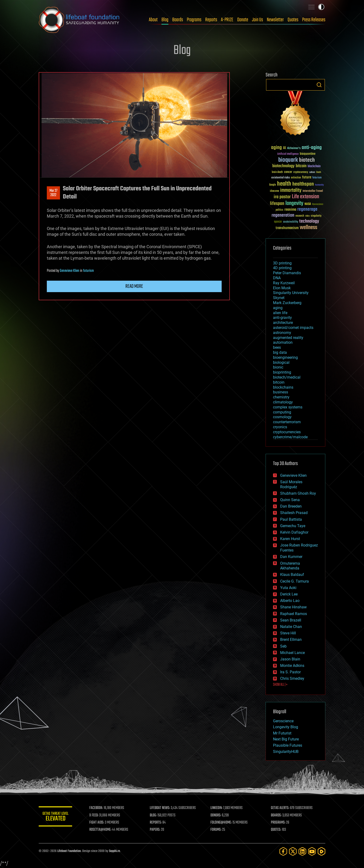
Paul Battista (291, 519)
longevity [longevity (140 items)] (294, 204)
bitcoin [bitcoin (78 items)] (301, 166)
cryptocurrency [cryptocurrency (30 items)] (301, 172)
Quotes (293, 20)
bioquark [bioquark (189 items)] (288, 160)
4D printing (282, 268)
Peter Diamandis (287, 273)
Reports (211, 20)
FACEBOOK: (96, 808)
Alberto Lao (290, 601)
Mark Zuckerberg (287, 303)
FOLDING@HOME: (221, 823)
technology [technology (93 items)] (309, 222)
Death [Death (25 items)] (319, 172)
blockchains (283, 387)
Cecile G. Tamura (294, 581)
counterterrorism (287, 422)
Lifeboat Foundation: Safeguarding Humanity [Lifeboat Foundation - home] (79, 20)
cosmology (282, 417)
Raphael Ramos (294, 614)
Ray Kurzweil (284, 283)
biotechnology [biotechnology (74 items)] (283, 166)
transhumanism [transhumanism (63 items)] (287, 228)
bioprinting (282, 372)
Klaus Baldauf (292, 575)
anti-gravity (282, 318)
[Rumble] (321, 851)
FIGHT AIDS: (97, 823)
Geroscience (283, 721)
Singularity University (291, 293)
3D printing (282, 263)
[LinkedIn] (302, 851)
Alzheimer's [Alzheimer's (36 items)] (294, 148)
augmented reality (288, 338)
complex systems (288, 407)
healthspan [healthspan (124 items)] (303, 184)
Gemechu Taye (293, 526)
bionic (278, 367)
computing (282, 412)
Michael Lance (292, 653)
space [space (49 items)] (278, 222)
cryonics (280, 427)
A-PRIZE (227, 20)
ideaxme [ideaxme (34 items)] (274, 191)
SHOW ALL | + (280, 685)
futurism (88, 271)
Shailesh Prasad (294, 513)
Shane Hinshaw (293, 607)
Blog (165, 20)
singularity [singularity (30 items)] (316, 216)
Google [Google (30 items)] (273, 185)
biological (281, 362)
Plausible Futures (288, 745)
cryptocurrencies (287, 432)
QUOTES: (276, 830)
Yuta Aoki (288, 588)
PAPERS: (155, 830)
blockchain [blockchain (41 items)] (314, 166)
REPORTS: (156, 823)
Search (319, 85)
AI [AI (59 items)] (284, 148)
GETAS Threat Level (55, 817)
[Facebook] (283, 851)
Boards (178, 20)
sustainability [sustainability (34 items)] (291, 222)
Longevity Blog (286, 727)
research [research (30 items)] (300, 216)
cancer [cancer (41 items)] (288, 172)
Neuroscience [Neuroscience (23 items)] (318, 205)
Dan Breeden (291, 506)
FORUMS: (216, 830)
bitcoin (279, 382)
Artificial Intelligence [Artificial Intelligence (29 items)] (288, 154)
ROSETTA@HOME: (100, 830)
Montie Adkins (292, 666)
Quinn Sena (290, 500)
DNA (277, 278)
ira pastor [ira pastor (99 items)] (282, 197)
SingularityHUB (286, 752)
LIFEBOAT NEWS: (160, 808)
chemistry (281, 397)
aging (278, 308)
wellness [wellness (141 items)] (308, 228)
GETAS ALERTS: (280, 808)
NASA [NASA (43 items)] (308, 204)
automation (283, 342)
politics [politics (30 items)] (279, 210)
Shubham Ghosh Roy (298, 493)
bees (277, 347)
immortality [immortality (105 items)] (291, 190)
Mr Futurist (282, 733)
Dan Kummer (291, 557)
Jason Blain (290, 659)
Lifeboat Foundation (69, 851)
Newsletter (275, 20)
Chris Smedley (292, 678)
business (281, 392)
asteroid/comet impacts (293, 328)
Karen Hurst (290, 539)
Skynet (279, 298)
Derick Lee (289, 594)
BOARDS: (276, 815)
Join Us (257, 20)
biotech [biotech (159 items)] (307, 160)
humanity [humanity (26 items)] (319, 185)
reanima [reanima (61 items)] (290, 210)
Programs (194, 20)
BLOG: (153, 815)
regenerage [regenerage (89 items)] (307, 209)
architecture (283, 323)
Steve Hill (288, 633)
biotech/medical (287, 377)
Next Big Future (286, 739)
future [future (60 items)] (307, 177)
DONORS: (216, 815)
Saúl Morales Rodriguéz (291, 484)
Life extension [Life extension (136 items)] (305, 197)
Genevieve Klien (70, 271)
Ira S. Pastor (290, 672)
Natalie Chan (291, 627)
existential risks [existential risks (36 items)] (281, 178)
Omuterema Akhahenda (290, 566)
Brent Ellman (291, 640)
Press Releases (314, 20)
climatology (283, 402)
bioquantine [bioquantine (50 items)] (308, 154)
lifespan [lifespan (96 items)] (277, 204)
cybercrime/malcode (290, 437)
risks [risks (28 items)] (307, 216)
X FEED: (94, 815)
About (153, 20)
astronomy (282, 333)
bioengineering (285, 357)
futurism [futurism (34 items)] (317, 178)
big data (280, 352)
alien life (280, 313)
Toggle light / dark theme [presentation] (321, 7)
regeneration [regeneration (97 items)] (283, 215)
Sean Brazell (291, 620)
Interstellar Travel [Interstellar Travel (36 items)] (313, 191)
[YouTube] (312, 851)
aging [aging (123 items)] (276, 148)
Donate (243, 20)
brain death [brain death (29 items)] (277, 172)
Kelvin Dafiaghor (294, 532)
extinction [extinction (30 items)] (296, 178)
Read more (134, 286)
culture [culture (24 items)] (312, 172)
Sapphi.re (114, 851)
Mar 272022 (53, 193)
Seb (283, 646)
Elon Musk (282, 288)
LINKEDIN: (216, 808)
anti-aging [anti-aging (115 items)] (312, 148)
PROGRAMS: (278, 823)
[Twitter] (293, 851)
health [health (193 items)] (284, 184)
